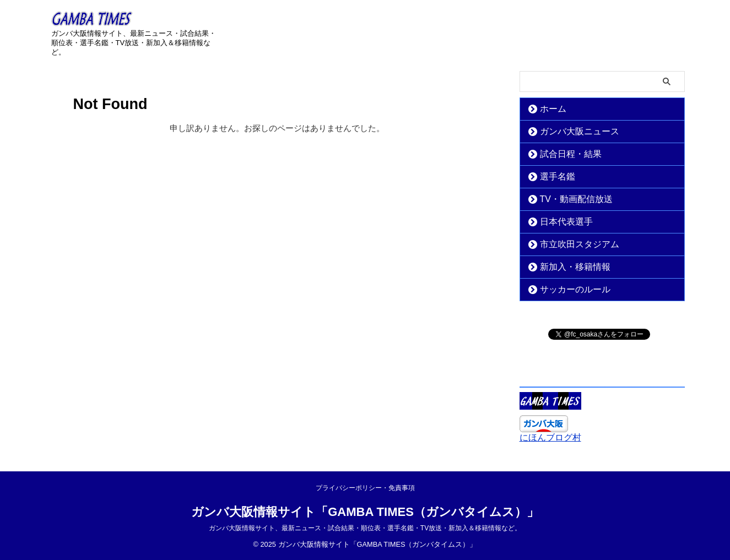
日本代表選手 (560, 222)
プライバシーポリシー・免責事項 (365, 488)
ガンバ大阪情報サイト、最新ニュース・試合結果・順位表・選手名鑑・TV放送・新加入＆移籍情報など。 (365, 528)
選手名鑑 (553, 176)
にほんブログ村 (550, 437)
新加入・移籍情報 (567, 267)
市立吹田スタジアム (571, 244)
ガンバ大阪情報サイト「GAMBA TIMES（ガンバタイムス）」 (365, 512)
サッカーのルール (567, 289)
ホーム (549, 109)
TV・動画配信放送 (568, 199)
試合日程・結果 (563, 154)
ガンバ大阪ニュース (571, 131)
